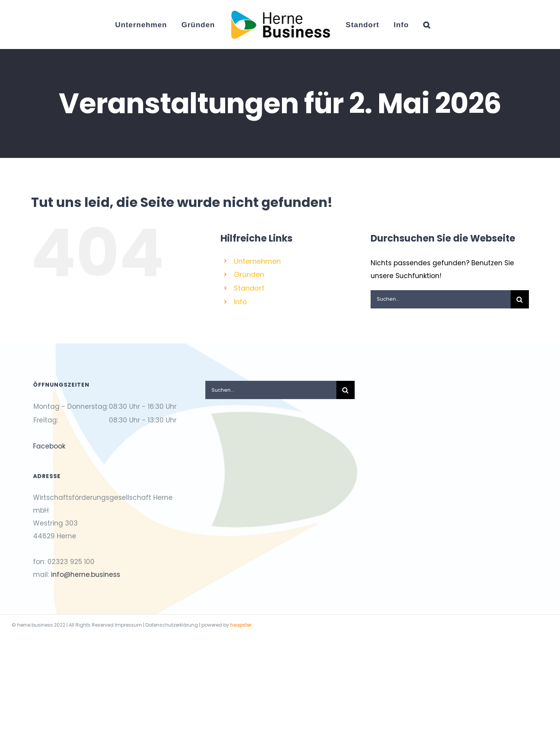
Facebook (49, 446)
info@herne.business (86, 575)
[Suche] (520, 299)
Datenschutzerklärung (172, 625)
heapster (241, 625)
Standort (249, 288)
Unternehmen (257, 261)
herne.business (35, 625)
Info (240, 302)
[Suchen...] (441, 299)
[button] (427, 25)
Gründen (249, 274)
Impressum (128, 625)
